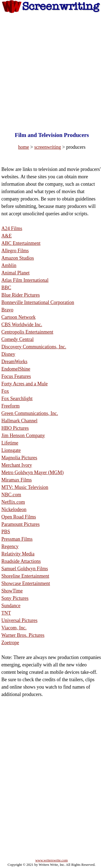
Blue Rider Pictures (21, 295)
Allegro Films (15, 251)
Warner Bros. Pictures (23, 635)
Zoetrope (10, 643)
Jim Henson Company (23, 436)
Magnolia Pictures (19, 458)
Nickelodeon (14, 509)
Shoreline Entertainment (25, 576)
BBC (6, 288)
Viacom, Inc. (14, 628)
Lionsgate (11, 450)
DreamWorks (14, 362)
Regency (10, 546)
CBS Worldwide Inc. (22, 325)
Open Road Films (19, 517)
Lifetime (10, 443)
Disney (8, 354)
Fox (5, 391)
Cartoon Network (18, 317)
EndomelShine (16, 369)
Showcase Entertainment (26, 583)
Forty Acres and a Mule (25, 384)
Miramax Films (17, 480)
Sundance (11, 606)
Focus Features (16, 376)
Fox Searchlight (17, 399)
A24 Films (12, 228)
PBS (6, 532)
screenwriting (48, 147)
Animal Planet (15, 273)
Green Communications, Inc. (30, 413)
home (24, 147)
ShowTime (12, 591)
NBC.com (11, 495)
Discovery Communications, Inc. (34, 347)
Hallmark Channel (19, 421)
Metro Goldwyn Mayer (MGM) (32, 472)
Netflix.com (13, 502)
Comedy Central (17, 339)
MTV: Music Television (25, 487)
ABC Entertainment (21, 243)
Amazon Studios (18, 258)
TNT (6, 613)
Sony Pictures (15, 598)
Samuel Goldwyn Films (25, 569)
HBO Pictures (15, 428)
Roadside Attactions (21, 561)
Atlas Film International (25, 280)
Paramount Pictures (20, 524)
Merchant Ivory (17, 465)
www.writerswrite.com (51, 860)
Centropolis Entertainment (27, 332)
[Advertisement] (51, 67)
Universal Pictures (19, 620)
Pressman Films (17, 539)
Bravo (7, 310)
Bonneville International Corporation (38, 302)
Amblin (9, 265)
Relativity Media (18, 554)
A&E (7, 236)
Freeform (10, 406)
